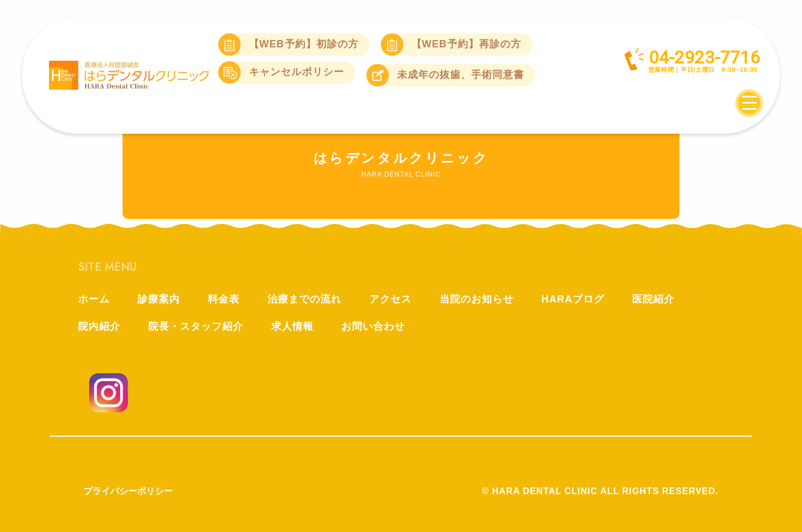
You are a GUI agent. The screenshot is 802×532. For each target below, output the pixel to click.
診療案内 (159, 299)
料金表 (224, 299)
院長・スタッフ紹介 (196, 326)
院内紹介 (99, 326)
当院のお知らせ (476, 299)
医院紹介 (653, 299)
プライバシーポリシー (128, 491)
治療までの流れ (304, 299)
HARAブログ (573, 299)
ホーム (94, 299)
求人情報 (292, 326)
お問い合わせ (373, 326)
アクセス (390, 299)
